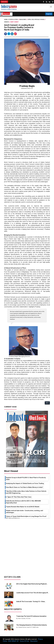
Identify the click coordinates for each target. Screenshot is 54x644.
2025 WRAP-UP (13, 641)
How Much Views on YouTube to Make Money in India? (25, 487)
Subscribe (4, 2)
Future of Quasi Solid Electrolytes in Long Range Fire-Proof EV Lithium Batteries (26, 517)
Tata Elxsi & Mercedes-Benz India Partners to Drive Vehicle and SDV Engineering (26, 492)
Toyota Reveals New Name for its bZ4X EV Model (23, 507)
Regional (49, 14)
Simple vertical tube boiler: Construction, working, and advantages (25, 512)
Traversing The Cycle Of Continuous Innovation (31, 616)
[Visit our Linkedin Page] (50, 2)
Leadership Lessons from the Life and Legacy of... (33, 593)
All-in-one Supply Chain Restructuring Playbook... (32, 584)
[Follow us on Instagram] (53, 2)
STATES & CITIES (13, 19)
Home (7, 19)
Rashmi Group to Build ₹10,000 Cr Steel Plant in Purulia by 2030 (26, 479)
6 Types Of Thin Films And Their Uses (19, 497)
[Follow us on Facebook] (43, 2)
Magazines (23, 19)
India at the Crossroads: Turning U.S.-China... (31, 602)
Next (47, 403)
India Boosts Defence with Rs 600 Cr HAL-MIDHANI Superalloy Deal (23, 502)
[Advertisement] (27, 533)
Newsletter (34, 641)
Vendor (6, 22)
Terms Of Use (24, 641)
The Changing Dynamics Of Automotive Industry (32, 625)
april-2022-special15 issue (36, 19)
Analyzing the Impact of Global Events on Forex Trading (25, 483)
